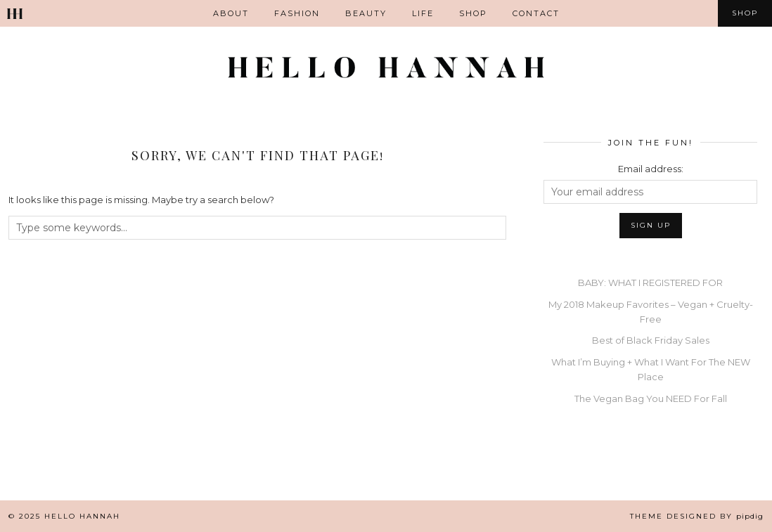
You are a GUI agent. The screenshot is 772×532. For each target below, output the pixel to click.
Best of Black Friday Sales (651, 340)
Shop (473, 13)
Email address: (651, 169)
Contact (536, 13)
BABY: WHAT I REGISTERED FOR (650, 283)
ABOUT (231, 13)
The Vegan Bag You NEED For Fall (651, 398)
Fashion (297, 13)
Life (423, 13)
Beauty (366, 13)
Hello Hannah (82, 516)
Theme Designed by (697, 516)
